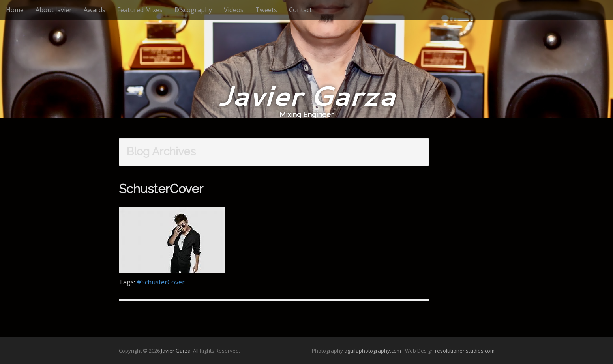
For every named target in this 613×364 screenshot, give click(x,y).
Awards (95, 10)
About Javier (54, 10)
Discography (193, 10)
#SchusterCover (161, 282)
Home (15, 10)
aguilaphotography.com (373, 351)
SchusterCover (161, 189)
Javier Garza (306, 95)
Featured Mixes (140, 10)
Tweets (266, 10)
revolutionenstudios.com (465, 351)
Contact (300, 10)
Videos (234, 10)
